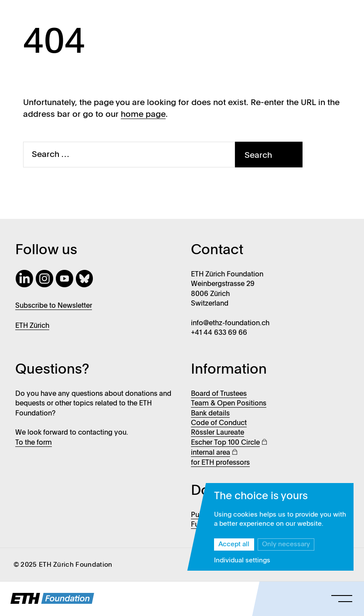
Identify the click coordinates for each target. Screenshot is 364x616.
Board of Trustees (219, 394)
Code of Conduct (219, 423)
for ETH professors (220, 463)
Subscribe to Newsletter (54, 306)
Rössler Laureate (218, 433)
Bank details (210, 414)
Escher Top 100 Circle (225, 443)
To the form (34, 443)
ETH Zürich (32, 326)
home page (143, 114)
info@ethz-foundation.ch (230, 323)
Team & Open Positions (229, 404)
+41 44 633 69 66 (219, 333)
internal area (211, 453)
